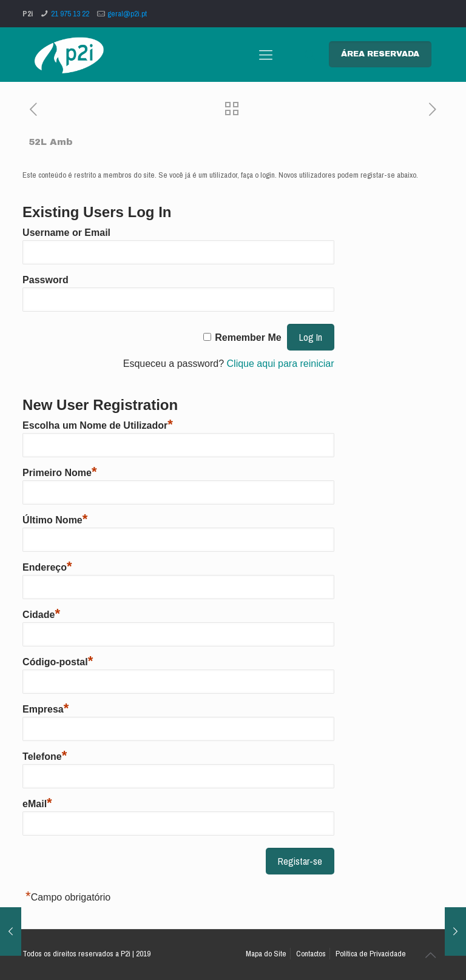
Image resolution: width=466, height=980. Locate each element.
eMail (37, 804)
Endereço (47, 567)
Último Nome (55, 520)
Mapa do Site (266, 954)
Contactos (311, 954)
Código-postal (58, 662)
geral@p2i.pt (127, 14)
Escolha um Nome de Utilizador (98, 425)
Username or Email (66, 233)
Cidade (41, 615)
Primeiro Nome (59, 473)
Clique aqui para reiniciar (281, 364)
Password (46, 280)
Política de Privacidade (371, 954)
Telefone (45, 757)
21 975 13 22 (70, 14)
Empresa (46, 709)
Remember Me (248, 337)
